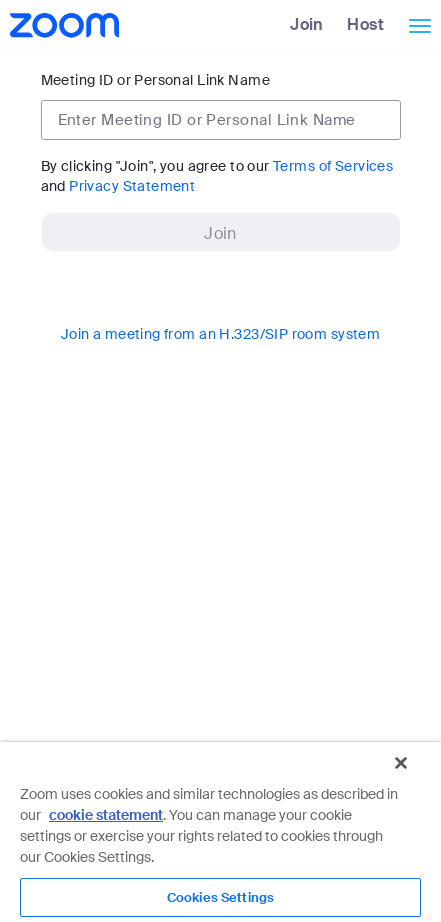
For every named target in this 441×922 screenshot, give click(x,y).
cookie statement (106, 815)
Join (307, 24)
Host (365, 24)
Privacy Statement (132, 186)
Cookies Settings (220, 897)
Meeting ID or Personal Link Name (155, 80)
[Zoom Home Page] (62, 25)
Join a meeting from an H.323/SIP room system (220, 334)
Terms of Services (333, 166)
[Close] (401, 763)
